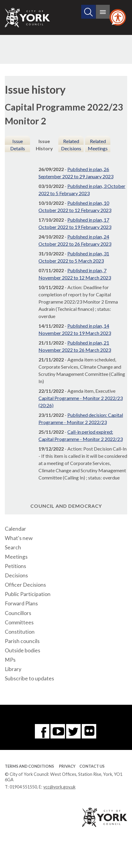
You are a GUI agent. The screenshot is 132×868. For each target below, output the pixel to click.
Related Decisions (71, 145)
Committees (19, 622)
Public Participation (28, 594)
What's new (19, 538)
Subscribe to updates (29, 678)
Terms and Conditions (29, 766)
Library (13, 669)
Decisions (16, 575)
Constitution (20, 632)
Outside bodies (23, 650)
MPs (10, 660)
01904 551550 (23, 787)
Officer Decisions (25, 585)
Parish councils (22, 641)
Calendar (15, 529)
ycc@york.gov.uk (59, 787)
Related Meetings (98, 145)
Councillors (18, 613)
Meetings (16, 557)
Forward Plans (21, 603)
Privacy (67, 766)
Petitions (15, 566)
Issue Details (18, 145)
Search (13, 547)
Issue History (44, 145)
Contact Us (92, 766)
